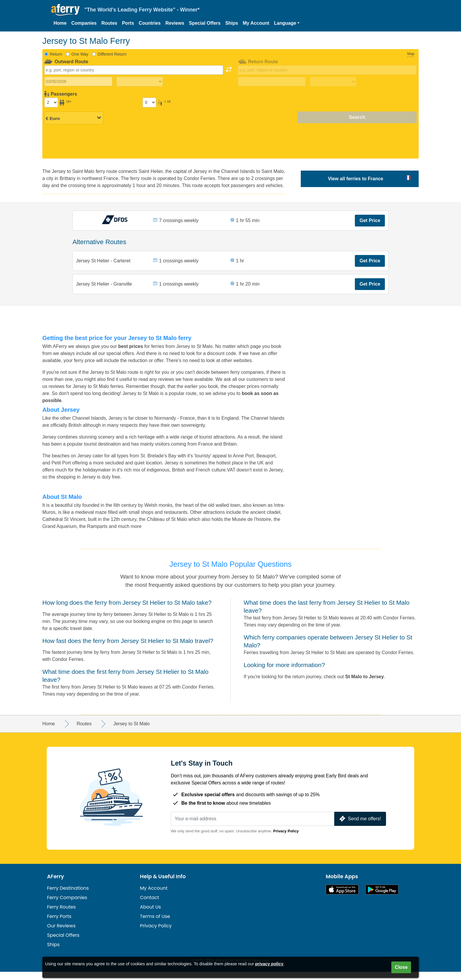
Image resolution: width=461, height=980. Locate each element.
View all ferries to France (355, 179)
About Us (150, 915)
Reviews (175, 23)
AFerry (56, 885)
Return (56, 54)
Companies (84, 23)
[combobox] (134, 70)
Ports (128, 23)
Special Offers (205, 23)
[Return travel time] (333, 82)
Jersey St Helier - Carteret (104, 264)
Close (401, 967)
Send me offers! (360, 827)
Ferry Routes (61, 915)
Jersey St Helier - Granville (105, 290)
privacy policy (269, 964)
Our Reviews (61, 934)
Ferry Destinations (68, 896)
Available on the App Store (342, 898)
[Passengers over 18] (51, 102)
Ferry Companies (67, 906)
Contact (150, 906)
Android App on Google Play (382, 898)
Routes (109, 23)
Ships (232, 23)
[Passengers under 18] (149, 102)
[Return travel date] (272, 81)
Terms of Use (155, 925)
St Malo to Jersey (365, 685)
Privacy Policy (286, 839)
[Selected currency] (74, 118)
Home (60, 23)
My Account (256, 23)
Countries (150, 23)
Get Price (369, 222)
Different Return (112, 54)
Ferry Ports (59, 925)
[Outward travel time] (140, 82)
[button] (287, 23)
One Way (80, 54)
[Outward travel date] (78, 81)
